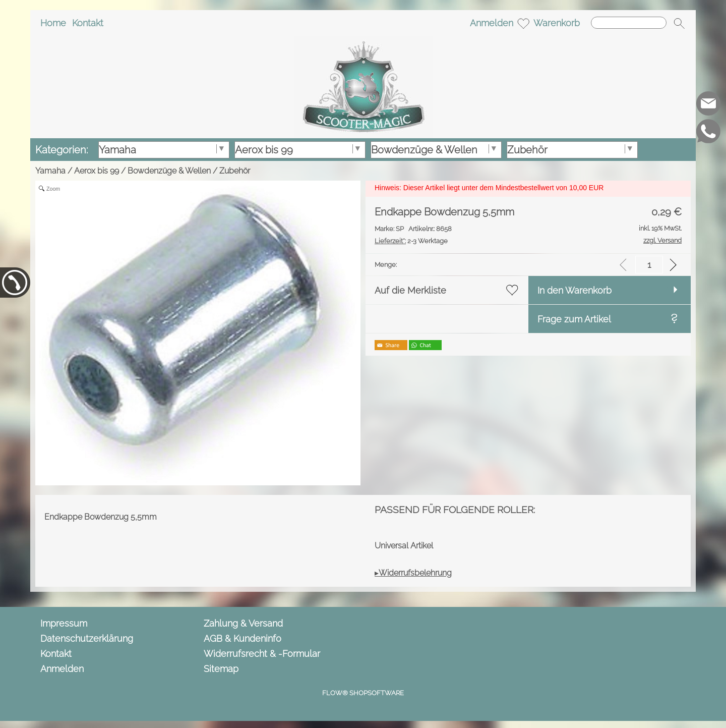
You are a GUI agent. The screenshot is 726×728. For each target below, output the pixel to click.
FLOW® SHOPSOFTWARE (363, 693)
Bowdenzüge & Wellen (169, 171)
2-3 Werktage (411, 241)
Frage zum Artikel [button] (574, 319)
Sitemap (221, 669)
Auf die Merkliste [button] (410, 290)
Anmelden (492, 23)
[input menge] (649, 265)
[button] (679, 23)
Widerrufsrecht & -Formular (262, 654)
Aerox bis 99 (97, 171)
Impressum (64, 623)
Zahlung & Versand (243, 623)
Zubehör (235, 171)
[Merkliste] (523, 23)
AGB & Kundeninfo (243, 638)
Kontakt (88, 23)
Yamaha (50, 171)
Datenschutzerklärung (87, 638)
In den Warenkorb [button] (574, 290)
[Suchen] (629, 23)
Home (53, 23)
